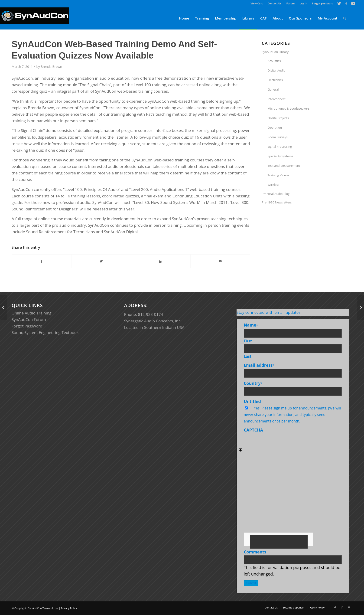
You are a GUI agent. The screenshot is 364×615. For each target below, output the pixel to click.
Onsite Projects (278, 118)
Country (253, 383)
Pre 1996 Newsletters (277, 202)
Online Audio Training (32, 313)
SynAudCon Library (275, 52)
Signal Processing (280, 147)
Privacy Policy (69, 608)
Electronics (275, 80)
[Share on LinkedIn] (161, 261)
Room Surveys (278, 137)
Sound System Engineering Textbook (45, 332)
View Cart (257, 3)
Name (251, 325)
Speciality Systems (280, 156)
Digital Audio (277, 70)
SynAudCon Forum (29, 319)
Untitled (252, 401)
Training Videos (278, 175)
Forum (291, 3)
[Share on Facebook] (42, 261)
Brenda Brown (51, 67)
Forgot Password (27, 326)
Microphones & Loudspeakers (289, 108)
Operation (275, 128)
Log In (303, 3)
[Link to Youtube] (353, 3)
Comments (255, 552)
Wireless (274, 185)
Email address (259, 365)
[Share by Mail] (220, 261)
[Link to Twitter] (339, 3)
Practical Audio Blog (276, 194)
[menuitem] (257, 3)
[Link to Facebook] (346, 3)
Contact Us (275, 3)
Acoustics (274, 61)
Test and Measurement (284, 166)
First (248, 341)
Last (248, 356)
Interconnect (277, 99)
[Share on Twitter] (101, 261)
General (273, 89)
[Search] (345, 18)
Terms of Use (50, 608)
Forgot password (323, 3)
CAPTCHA (253, 430)
